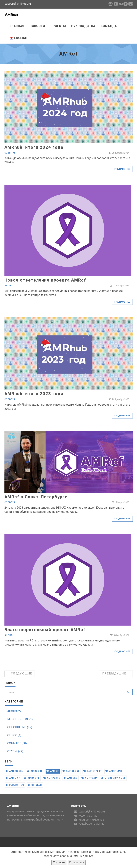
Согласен (59, 862)
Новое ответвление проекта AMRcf (45, 280)
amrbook (35, 771)
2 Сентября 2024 (119, 286)
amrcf (53, 771)
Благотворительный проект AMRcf (45, 630)
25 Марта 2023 (121, 502)
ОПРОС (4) (14, 735)
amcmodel (15, 771)
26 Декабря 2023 (119, 399)
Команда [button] (110, 26)
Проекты (58, 26)
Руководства (83, 26)
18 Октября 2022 (119, 635)
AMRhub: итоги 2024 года (34, 147)
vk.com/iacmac (88, 816)
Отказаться (77, 862)
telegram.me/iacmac (91, 820)
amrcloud (71, 771)
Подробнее (122, 169)
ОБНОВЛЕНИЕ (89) (20, 727)
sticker (35, 785)
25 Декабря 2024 (119, 153)
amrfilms (114, 771)
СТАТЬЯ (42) (15, 751)
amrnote (32, 778)
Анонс (9, 286)
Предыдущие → (116, 673)
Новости (37, 26)
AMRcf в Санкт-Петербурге (36, 497)
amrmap (13, 778)
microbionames (113, 778)
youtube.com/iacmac (91, 824)
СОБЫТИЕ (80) (17, 743)
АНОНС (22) (15, 711)
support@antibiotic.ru (92, 811)
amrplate (52, 778)
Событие (10, 153)
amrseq (71, 778)
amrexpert (93, 771)
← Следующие (20, 673)
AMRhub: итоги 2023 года (34, 394)
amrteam (89, 778)
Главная (17, 26)
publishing (15, 785)
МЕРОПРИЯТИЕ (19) (21, 719)
